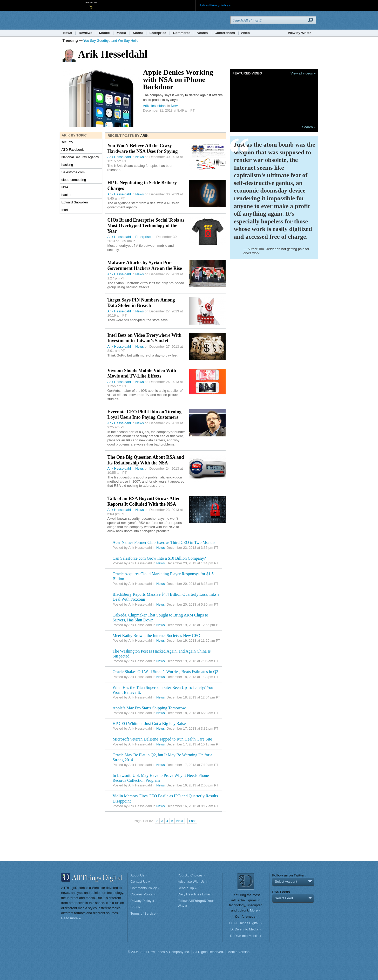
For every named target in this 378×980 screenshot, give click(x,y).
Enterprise (158, 33)
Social (138, 33)
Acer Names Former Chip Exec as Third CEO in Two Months (164, 542)
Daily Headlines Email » (196, 894)
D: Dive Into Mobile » (246, 936)
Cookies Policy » (143, 894)
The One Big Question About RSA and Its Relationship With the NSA (146, 460)
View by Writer (299, 33)
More (188, 5)
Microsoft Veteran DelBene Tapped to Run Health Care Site (162, 739)
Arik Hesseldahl (155, 106)
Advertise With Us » (193, 882)
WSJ (71, 2)
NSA (65, 187)
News (68, 33)
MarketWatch (111, 2)
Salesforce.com (73, 172)
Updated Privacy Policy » (215, 5)
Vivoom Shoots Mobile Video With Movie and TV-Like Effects (142, 373)
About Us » (139, 875)
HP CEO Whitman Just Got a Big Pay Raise (149, 724)
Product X (171, 2)
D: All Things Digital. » (246, 923)
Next (180, 821)
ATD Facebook (73, 150)
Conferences (225, 33)
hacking (67, 165)
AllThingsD (91, 20)
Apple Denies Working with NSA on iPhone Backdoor (178, 80)
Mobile (104, 33)
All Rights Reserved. (209, 952)
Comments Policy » (145, 888)
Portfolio (153, 2)
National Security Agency (80, 157)
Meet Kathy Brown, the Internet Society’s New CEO (157, 636)
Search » (309, 127)
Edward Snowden (75, 202)
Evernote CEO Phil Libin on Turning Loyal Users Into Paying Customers (145, 415)
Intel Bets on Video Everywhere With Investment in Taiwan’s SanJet (145, 338)
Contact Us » (140, 882)
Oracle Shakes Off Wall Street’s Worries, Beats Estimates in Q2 (166, 672)
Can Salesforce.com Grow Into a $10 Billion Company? (159, 558)
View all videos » (303, 73)
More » (255, 910)
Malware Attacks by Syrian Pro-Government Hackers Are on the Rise (145, 265)
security (67, 142)
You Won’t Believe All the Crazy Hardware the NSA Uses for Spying (143, 148)
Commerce (182, 33)
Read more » (71, 918)
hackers (67, 195)
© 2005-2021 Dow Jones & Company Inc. (159, 952)
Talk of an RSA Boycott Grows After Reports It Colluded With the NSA (144, 501)
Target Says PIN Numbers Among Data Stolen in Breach (141, 303)
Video (245, 33)
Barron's (131, 2)
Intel (65, 210)
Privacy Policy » (143, 901)
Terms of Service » (145, 913)
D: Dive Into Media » (246, 929)
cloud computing (74, 180)
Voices (202, 33)
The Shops (91, 3)
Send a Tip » (187, 888)
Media (121, 33)
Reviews (85, 33)
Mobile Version (238, 952)
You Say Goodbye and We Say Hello (111, 41)
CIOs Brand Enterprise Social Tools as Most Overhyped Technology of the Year (146, 226)
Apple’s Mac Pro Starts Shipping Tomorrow (149, 708)
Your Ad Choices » (192, 875)
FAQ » (135, 907)
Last (192, 821)
